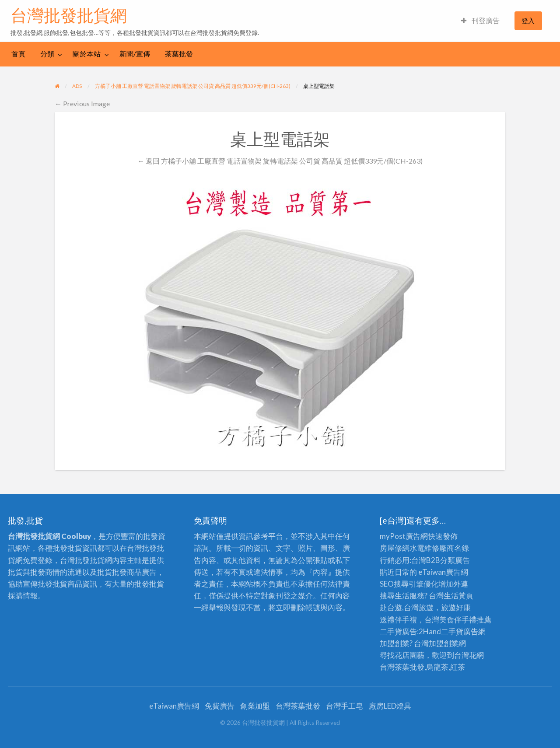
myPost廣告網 (404, 536)
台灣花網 (469, 655)
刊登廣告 (480, 21)
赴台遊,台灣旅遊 (407, 607)
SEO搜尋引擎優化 (409, 584)
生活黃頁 (458, 596)
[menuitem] (480, 21)
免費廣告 (220, 706)
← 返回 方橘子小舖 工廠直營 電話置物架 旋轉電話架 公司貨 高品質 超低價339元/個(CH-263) (280, 161)
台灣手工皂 (345, 706)
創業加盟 (255, 706)
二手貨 (452, 631)
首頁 (18, 54)
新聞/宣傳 (135, 54)
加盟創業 (444, 643)
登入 (528, 21)
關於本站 (87, 54)
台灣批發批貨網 (69, 15)
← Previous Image (82, 103)
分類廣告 (455, 560)
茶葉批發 (179, 54)
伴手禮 (465, 620)
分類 (47, 54)
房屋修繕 (395, 548)
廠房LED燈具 (390, 706)
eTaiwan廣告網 (443, 572)
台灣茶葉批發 (402, 667)
